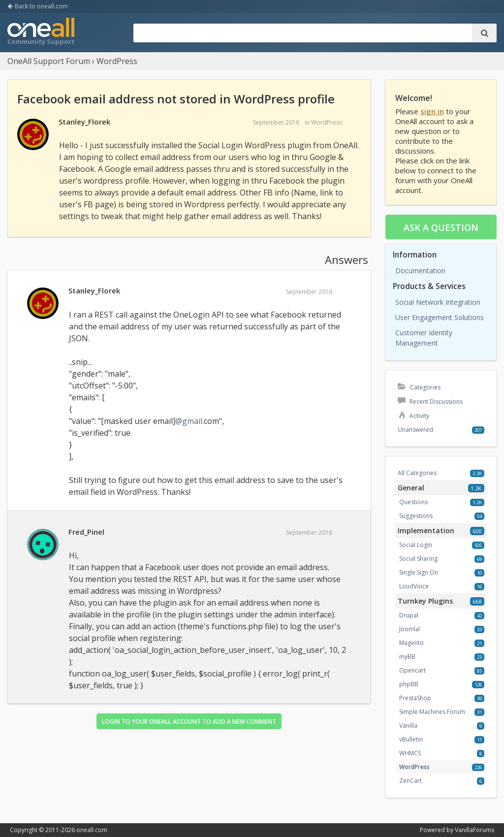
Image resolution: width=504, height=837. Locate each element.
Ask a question (441, 227)
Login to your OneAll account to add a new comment (189, 722)
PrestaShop (415, 698)
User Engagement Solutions (440, 317)
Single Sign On (419, 572)
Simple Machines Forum (432, 712)
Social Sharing (418, 559)
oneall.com (92, 830)
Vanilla (408, 725)
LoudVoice (414, 586)
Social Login (416, 545)
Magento (411, 643)
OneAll (41, 32)
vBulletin (411, 739)
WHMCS (410, 753)
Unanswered (415, 430)
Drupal (409, 615)
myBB (407, 657)
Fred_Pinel (86, 532)
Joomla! (410, 629)
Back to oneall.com (38, 6)
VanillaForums (474, 830)
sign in (432, 111)
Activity (413, 416)
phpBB (409, 684)
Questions (413, 502)
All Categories (417, 473)
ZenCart (410, 781)
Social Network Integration (438, 302)
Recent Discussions (430, 402)
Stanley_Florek (84, 122)
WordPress (327, 122)
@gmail (189, 421)
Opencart (412, 670)
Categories (419, 387)
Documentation (420, 271)
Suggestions (416, 516)
